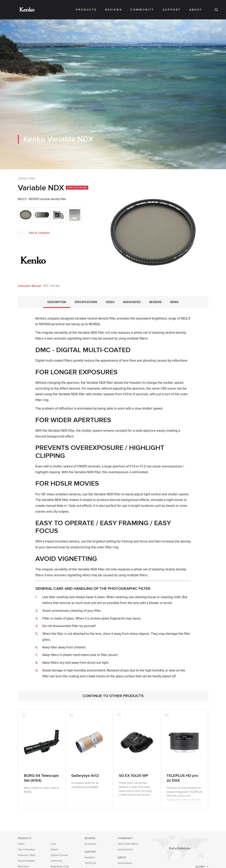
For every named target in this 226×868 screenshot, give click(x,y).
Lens (53, 844)
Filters (32, 178)
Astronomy (57, 861)
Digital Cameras (59, 855)
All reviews (90, 844)
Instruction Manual (29, 286)
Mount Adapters (27, 861)
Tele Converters (26, 850)
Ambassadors (125, 850)
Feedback (90, 858)
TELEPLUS (90, 863)
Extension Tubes (27, 855)
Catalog (22, 178)
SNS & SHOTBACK (128, 844)
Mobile (54, 850)
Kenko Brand (125, 863)
